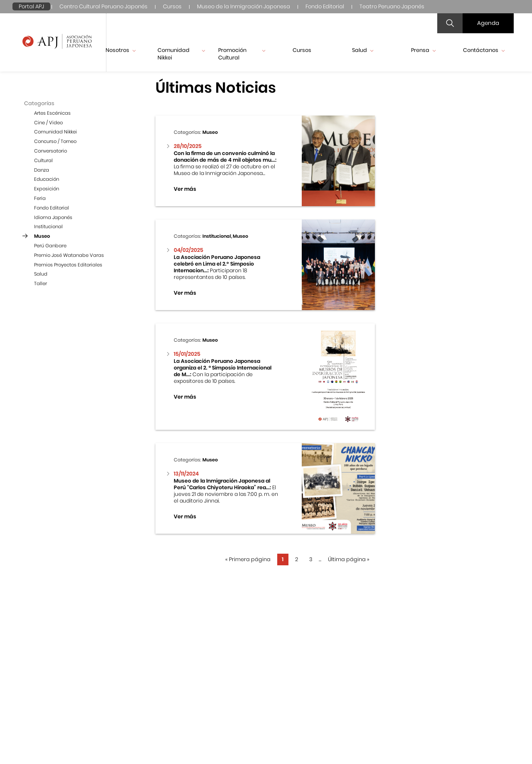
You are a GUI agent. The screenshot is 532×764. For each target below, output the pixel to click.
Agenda (488, 23)
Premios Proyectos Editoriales (68, 265)
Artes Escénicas (52, 113)
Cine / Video (48, 123)
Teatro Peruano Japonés (392, 6)
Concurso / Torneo (55, 141)
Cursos (172, 6)
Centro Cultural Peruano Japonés (103, 6)
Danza (42, 170)
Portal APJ (31, 6)
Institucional (48, 227)
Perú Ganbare (50, 246)
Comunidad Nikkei (181, 54)
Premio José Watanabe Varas (69, 255)
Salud (363, 50)
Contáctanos (484, 50)
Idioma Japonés (53, 217)
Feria (40, 198)
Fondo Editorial (325, 6)
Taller (41, 283)
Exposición (47, 189)
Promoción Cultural (242, 54)
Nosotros (121, 50)
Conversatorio (50, 151)
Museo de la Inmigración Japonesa (244, 6)
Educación (47, 179)
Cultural (43, 160)
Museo (42, 236)
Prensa (423, 50)
